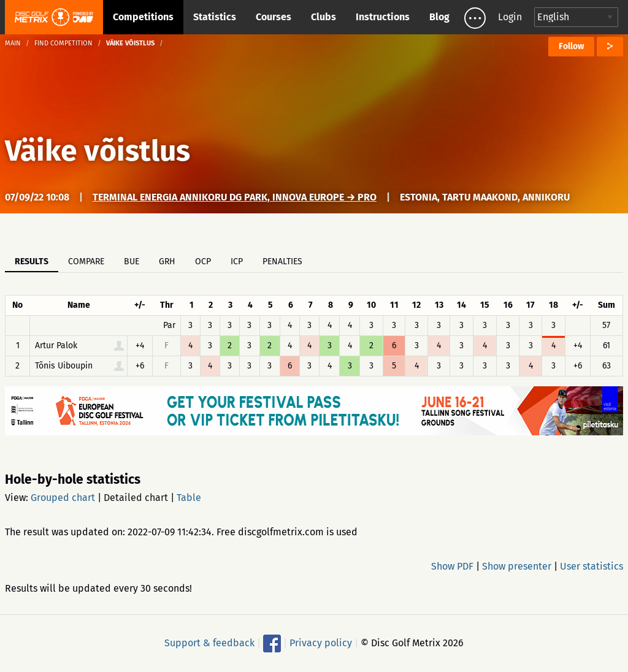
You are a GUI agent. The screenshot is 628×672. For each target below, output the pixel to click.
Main (13, 43)
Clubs (324, 17)
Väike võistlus (98, 151)
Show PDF (452, 566)
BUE (132, 262)
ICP (237, 262)
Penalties (282, 262)
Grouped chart (63, 498)
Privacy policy (321, 643)
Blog (439, 17)
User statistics (592, 566)
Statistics (215, 17)
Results (32, 262)
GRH (167, 262)
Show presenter (517, 566)
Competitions (143, 17)
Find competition (63, 43)
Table (189, 498)
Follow (571, 46)
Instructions (383, 17)
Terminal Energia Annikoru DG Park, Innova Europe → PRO (235, 197)
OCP (203, 262)
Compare (86, 262)
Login (510, 17)
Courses (274, 17)
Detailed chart (136, 498)
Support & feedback (209, 643)
